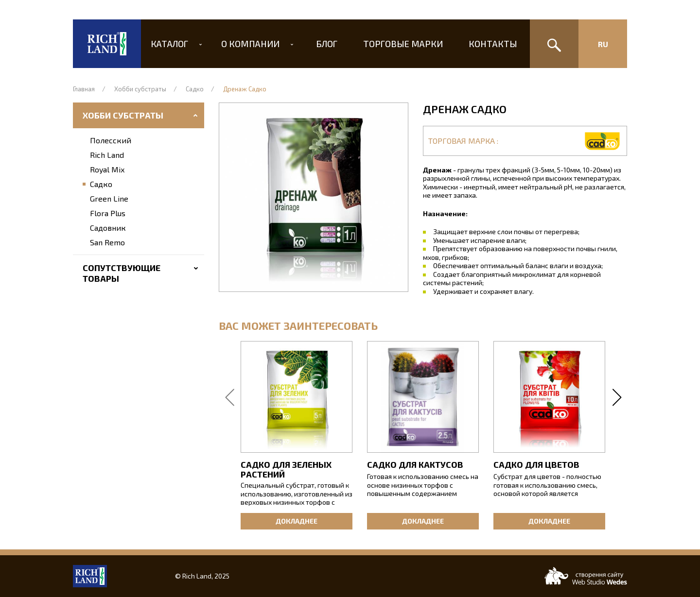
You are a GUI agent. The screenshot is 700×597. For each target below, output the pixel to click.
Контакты (487, 44)
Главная (84, 89)
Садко (195, 89)
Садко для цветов (536, 464)
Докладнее (297, 521)
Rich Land (107, 155)
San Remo (107, 242)
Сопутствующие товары (122, 273)
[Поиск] (554, 44)
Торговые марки (400, 44)
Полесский (111, 140)
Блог (327, 44)
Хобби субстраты (140, 89)
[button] (314, 197)
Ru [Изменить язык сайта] (603, 44)
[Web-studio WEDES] (586, 576)
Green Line (109, 198)
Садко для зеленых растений (286, 469)
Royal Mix (107, 169)
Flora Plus (108, 213)
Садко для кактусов (415, 464)
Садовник (108, 228)
